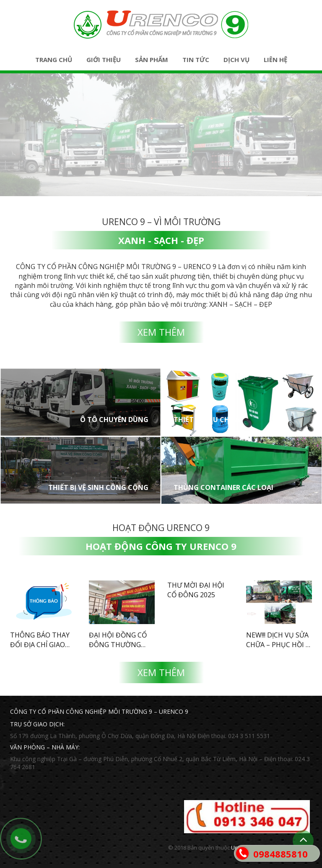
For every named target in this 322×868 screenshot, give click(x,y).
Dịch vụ (236, 60)
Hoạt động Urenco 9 (161, 528)
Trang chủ (54, 60)
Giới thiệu (104, 60)
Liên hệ (275, 60)
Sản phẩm (152, 60)
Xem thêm (161, 332)
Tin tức (196, 60)
